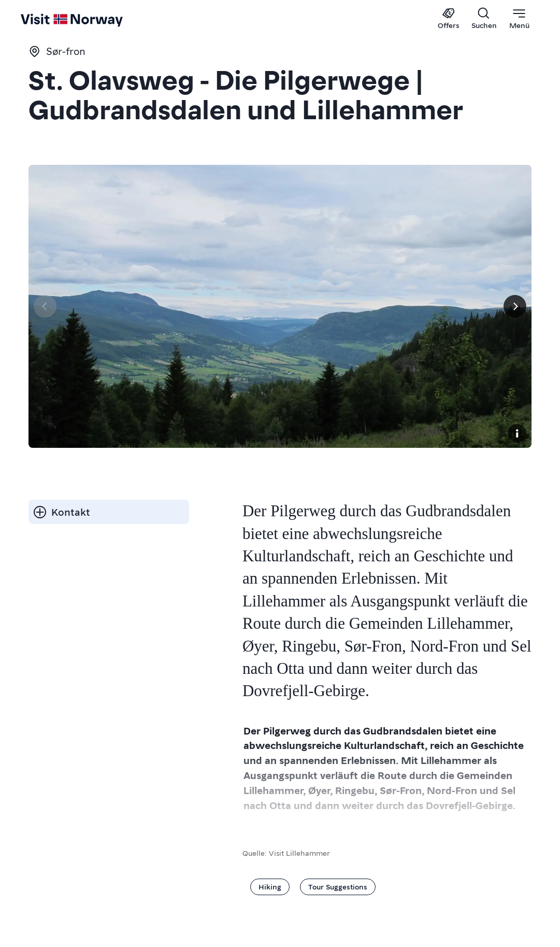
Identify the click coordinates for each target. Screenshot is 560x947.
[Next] (515, 306)
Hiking (270, 886)
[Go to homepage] (40, 19)
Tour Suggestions (338, 886)
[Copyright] (517, 433)
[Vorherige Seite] (45, 306)
